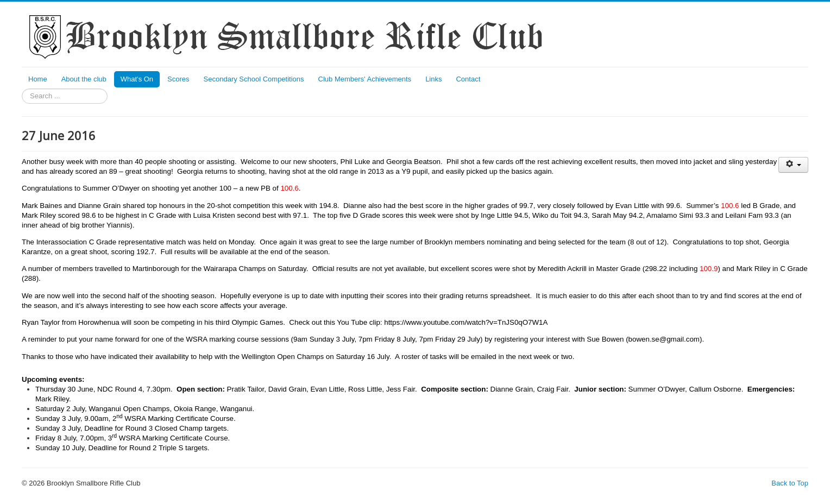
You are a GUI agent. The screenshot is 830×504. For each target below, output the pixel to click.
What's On (137, 79)
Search (22, 89)
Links (433, 79)
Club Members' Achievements (365, 79)
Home (38, 79)
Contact (468, 79)
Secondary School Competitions (254, 79)
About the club (84, 79)
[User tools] (793, 165)
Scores (178, 79)
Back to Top (790, 483)
